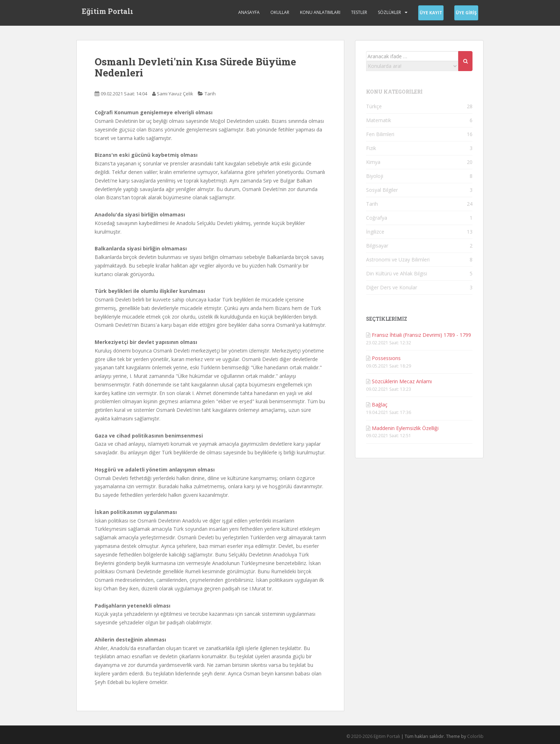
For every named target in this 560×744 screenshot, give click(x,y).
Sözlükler (389, 12)
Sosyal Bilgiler (382, 190)
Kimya (373, 162)
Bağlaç (380, 405)
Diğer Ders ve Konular (392, 287)
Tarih (210, 94)
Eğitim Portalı (107, 13)
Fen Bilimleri (380, 134)
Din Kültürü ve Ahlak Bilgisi (397, 273)
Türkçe (374, 106)
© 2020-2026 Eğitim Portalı (373, 736)
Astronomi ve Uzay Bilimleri (398, 259)
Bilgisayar (377, 246)
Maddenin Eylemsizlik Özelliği (405, 428)
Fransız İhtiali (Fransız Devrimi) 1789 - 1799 (421, 335)
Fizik (371, 148)
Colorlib (475, 736)
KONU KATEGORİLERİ (394, 92)
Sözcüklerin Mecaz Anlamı (402, 381)
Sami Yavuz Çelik (175, 94)
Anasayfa (249, 12)
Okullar (280, 12)
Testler (359, 12)
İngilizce (375, 232)
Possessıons (386, 358)
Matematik (379, 120)
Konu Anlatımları (320, 12)
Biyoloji (375, 176)
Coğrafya (377, 218)
